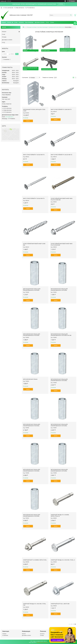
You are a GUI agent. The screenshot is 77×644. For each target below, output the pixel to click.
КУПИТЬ (61, 4)
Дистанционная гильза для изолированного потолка (32, 290)
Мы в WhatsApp (29, 22)
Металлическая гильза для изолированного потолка (59, 290)
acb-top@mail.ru (9, 117)
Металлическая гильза (30, 379)
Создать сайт (3, 1)
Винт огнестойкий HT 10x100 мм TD (34, 155)
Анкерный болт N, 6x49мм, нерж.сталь (35, 560)
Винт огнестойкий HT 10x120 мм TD (61, 155)
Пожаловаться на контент (42, 643)
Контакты (21, 22)
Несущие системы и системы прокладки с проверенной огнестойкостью (45, 27)
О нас (16, 22)
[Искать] (71, 15)
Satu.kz (45, 641)
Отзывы (4, 37)
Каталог (9, 22)
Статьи (52, 22)
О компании (5, 635)
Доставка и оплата (40, 22)
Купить (28, 121)
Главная (4, 22)
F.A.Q (47, 22)
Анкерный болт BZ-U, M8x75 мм (60, 604)
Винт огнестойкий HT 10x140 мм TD (34, 198)
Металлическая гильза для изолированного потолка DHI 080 (61, 335)
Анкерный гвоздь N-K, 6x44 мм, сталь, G (63, 560)
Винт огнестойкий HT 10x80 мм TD (61, 109)
